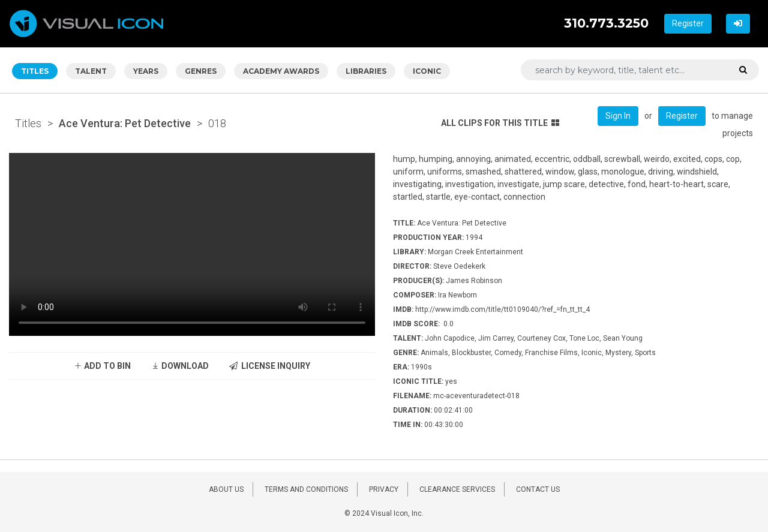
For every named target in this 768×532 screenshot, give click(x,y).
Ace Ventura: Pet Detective (125, 123)
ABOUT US (226, 489)
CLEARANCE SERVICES (457, 489)
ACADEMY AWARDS (281, 71)
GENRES (201, 71)
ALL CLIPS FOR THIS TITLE (500, 123)
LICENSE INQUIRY (270, 366)
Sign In (618, 116)
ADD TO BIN (102, 366)
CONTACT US (538, 489)
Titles (28, 123)
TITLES (35, 71)
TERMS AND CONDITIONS (306, 489)
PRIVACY (384, 489)
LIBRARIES (366, 71)
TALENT (91, 71)
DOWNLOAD (180, 366)
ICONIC (427, 71)
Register (688, 23)
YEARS (146, 71)
